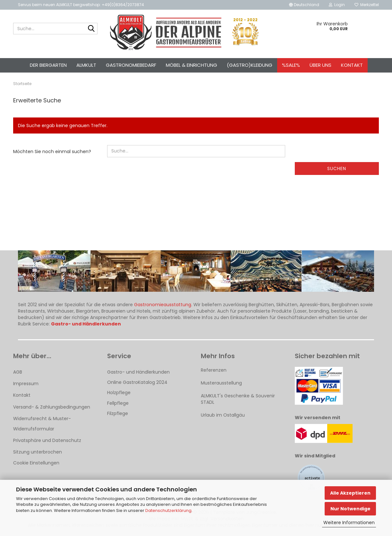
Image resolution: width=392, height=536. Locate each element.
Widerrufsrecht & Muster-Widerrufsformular (42, 424)
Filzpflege (118, 413)
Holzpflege (119, 393)
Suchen (337, 169)
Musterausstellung (221, 383)
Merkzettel (367, 5)
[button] (304, 5)
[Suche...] (91, 29)
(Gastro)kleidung (250, 65)
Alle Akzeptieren (350, 493)
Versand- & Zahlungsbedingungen (52, 407)
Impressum (26, 384)
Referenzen (214, 370)
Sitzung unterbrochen (38, 452)
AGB (18, 372)
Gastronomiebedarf (131, 65)
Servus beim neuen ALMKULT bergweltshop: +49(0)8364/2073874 (81, 5)
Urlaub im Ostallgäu (223, 415)
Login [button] (337, 5)
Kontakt (352, 65)
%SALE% (291, 65)
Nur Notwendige (350, 509)
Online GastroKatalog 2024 (137, 382)
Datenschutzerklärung (168, 510)
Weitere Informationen (349, 523)
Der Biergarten (48, 65)
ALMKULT (86, 65)
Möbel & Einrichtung (192, 65)
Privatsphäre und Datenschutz (47, 440)
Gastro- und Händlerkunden (138, 372)
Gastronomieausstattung (163, 305)
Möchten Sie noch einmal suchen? (52, 151)
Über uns (320, 65)
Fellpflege (118, 403)
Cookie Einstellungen (36, 463)
